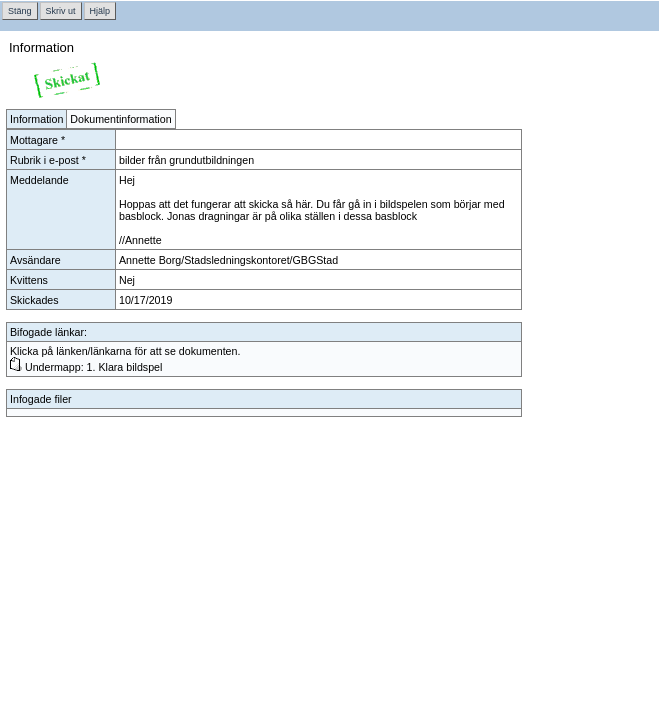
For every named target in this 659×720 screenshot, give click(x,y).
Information (36, 119)
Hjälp (100, 11)
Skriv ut (61, 11)
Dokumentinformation (120, 119)
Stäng (20, 11)
